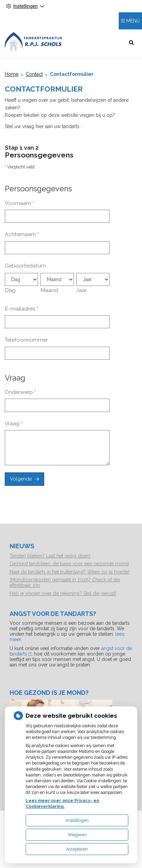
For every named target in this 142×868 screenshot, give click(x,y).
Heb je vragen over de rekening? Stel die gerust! (63, 593)
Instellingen (77, 820)
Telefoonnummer (26, 340)
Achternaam (22, 234)
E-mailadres (22, 309)
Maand (49, 290)
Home (12, 74)
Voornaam (20, 203)
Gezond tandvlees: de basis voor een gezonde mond (69, 564)
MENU (133, 21)
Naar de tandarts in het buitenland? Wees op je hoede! (69, 572)
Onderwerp (20, 392)
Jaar (81, 290)
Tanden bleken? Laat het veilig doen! (50, 556)
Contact (34, 74)
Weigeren (77, 835)
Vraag (14, 423)
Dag (10, 290)
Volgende (21, 479)
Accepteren (77, 849)
